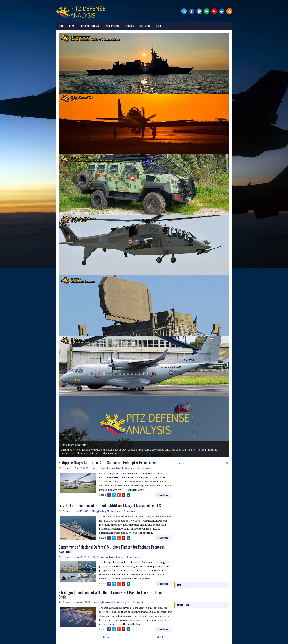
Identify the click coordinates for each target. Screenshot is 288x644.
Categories (145, 26)
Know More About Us (74, 445)
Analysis (97, 602)
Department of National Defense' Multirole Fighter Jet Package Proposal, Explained (112, 549)
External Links (112, 26)
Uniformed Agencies (90, 26)
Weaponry (129, 468)
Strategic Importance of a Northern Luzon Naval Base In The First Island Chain (111, 594)
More (159, 26)
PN (122, 468)
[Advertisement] (202, 524)
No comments (144, 468)
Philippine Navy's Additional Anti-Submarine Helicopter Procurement (108, 462)
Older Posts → (163, 637)
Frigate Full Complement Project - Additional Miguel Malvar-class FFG (110, 506)
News (72, 26)
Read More (163, 495)
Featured (129, 26)
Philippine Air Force (106, 557)
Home (61, 26)
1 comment (138, 602)
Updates (119, 557)
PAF (94, 557)
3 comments (129, 511)
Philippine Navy (113, 468)
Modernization (98, 468)
